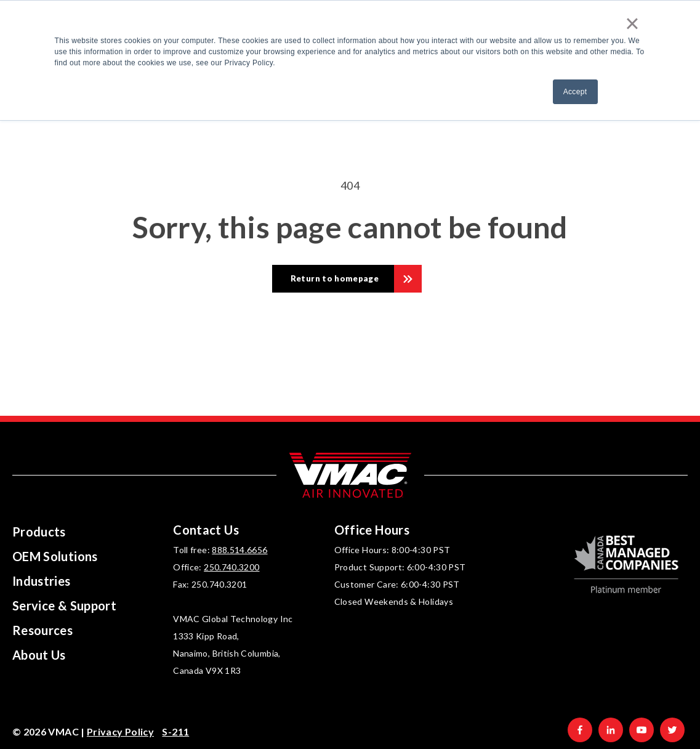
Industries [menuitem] (42, 581)
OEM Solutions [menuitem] (55, 556)
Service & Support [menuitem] (64, 605)
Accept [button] (575, 92)
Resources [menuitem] (42, 630)
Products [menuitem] (39, 532)
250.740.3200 (231, 567)
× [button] (632, 23)
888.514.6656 (239, 550)
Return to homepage (335, 278)
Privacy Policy (120, 731)
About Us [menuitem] (39, 655)
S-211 (175, 731)
